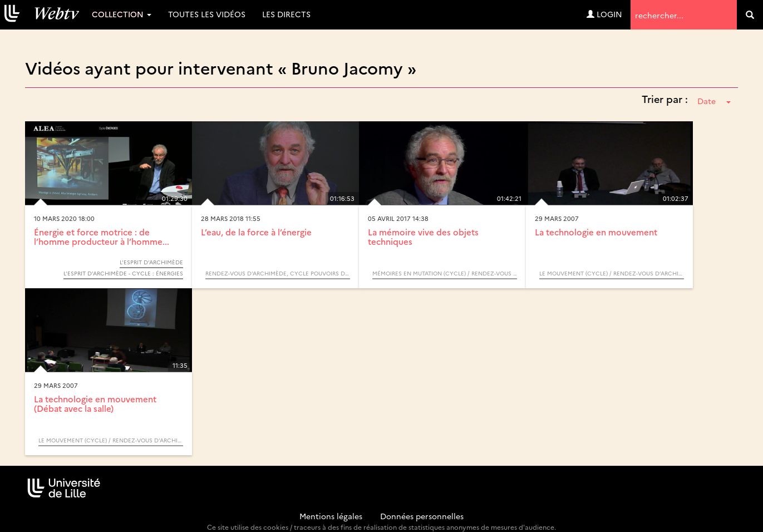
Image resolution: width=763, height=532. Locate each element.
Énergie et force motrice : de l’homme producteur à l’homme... (102, 237)
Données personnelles (422, 516)
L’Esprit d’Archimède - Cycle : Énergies (123, 273)
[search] (750, 15)
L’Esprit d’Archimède (151, 262)
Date (714, 101)
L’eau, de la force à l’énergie (256, 232)
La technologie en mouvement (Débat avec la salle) (95, 403)
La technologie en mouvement (596, 232)
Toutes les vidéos (207, 14)
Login (604, 14)
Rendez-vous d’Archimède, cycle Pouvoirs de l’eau (278, 273)
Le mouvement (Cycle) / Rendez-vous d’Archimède (612, 273)
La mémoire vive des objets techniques (423, 237)
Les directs (286, 14)
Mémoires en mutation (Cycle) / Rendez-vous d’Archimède (445, 273)
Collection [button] (122, 14)
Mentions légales (331, 516)
